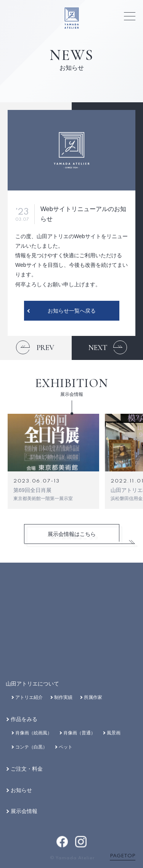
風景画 (114, 733)
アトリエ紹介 (29, 697)
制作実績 (63, 697)
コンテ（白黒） (31, 747)
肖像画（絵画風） (34, 733)
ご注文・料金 (27, 769)
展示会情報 (24, 811)
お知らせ (21, 790)
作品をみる (24, 719)
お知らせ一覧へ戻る (72, 311)
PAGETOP (123, 856)
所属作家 (93, 697)
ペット (66, 747)
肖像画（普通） (79, 733)
